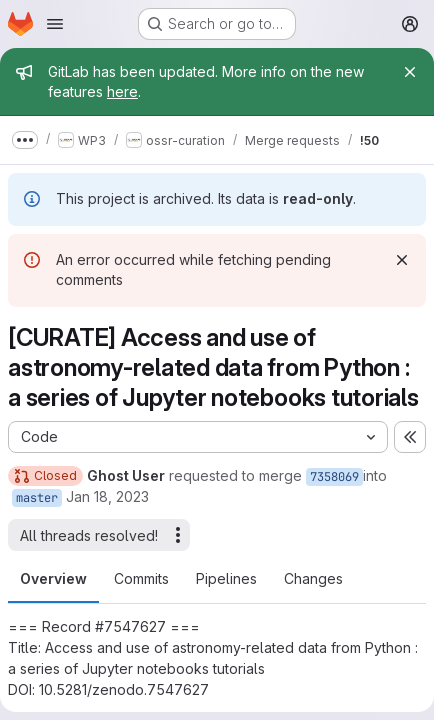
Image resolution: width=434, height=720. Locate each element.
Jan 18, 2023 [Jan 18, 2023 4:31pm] (107, 496)
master (37, 498)
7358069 (334, 477)
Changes (313, 578)
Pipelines (226, 578)
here (122, 91)
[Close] (410, 72)
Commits (141, 578)
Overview (53, 578)
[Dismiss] (402, 260)
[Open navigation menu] (55, 24)
